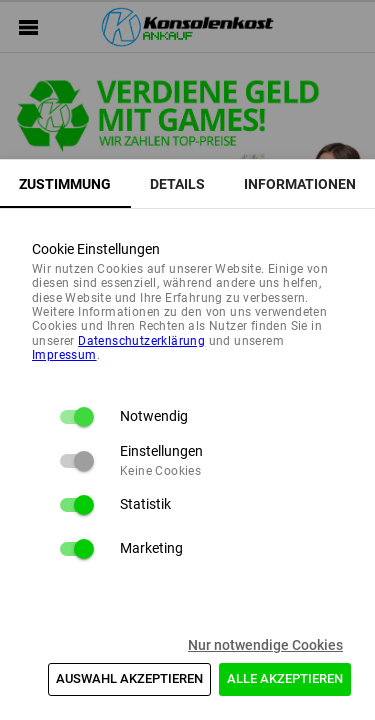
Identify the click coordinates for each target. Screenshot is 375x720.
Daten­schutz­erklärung (141, 341)
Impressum (64, 355)
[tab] (65, 184)
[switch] (76, 417)
